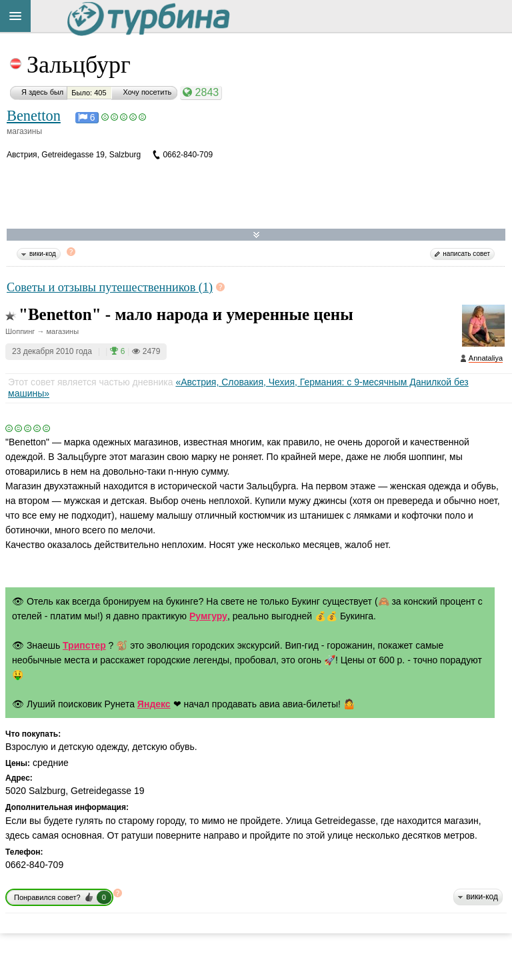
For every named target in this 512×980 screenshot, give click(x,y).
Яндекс (154, 704)
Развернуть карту (256, 235)
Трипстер (84, 645)
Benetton (34, 116)
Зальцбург (79, 65)
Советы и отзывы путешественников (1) (110, 287)
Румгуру (208, 616)
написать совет (466, 254)
